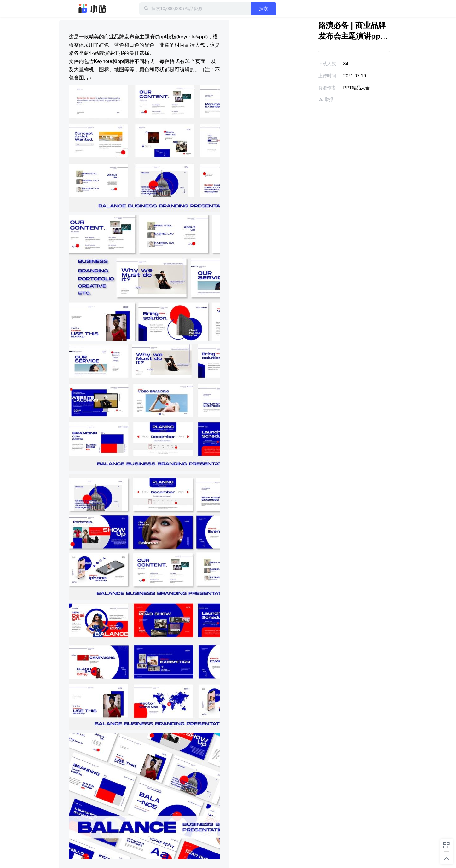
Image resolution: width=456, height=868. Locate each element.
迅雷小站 (92, 9)
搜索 (263, 9)
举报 (326, 99)
